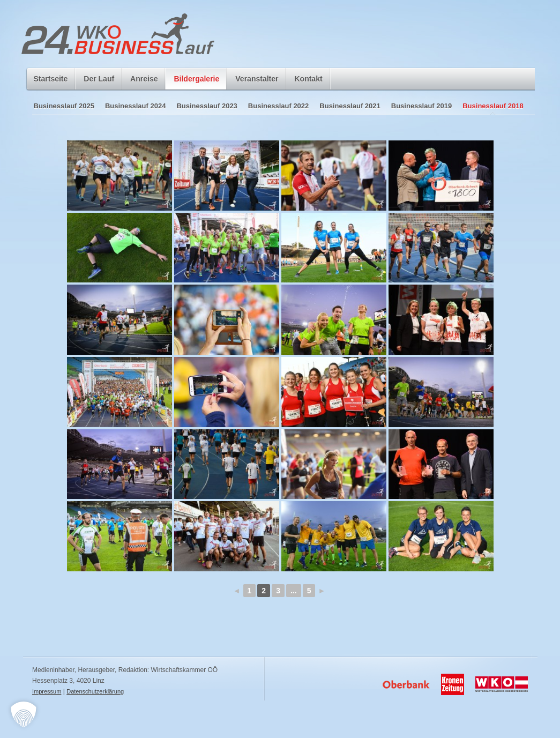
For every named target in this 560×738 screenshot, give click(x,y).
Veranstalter (257, 79)
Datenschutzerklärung (95, 691)
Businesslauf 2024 (135, 106)
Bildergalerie (196, 82)
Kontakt (308, 79)
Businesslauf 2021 (350, 106)
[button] (24, 714)
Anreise (144, 79)
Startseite (51, 79)
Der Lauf (99, 82)
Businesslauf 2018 (493, 106)
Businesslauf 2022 (278, 106)
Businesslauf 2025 (64, 106)
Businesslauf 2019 (421, 106)
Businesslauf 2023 (207, 106)
